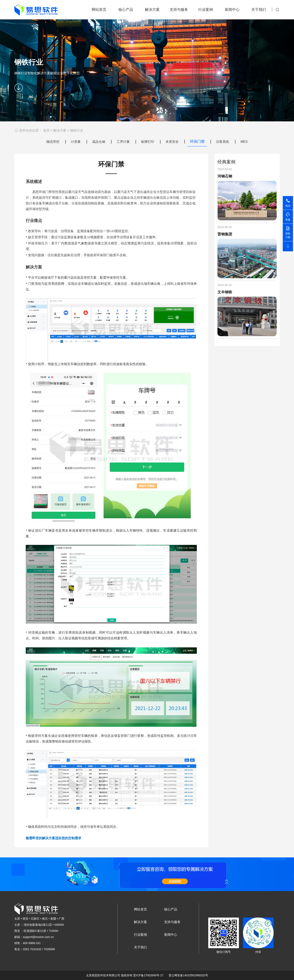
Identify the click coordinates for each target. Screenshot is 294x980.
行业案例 (206, 10)
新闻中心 (232, 10)
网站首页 (99, 10)
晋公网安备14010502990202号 (188, 975)
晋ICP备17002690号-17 (148, 975)
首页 (46, 130)
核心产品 (126, 10)
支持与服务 (179, 10)
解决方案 (152, 10)
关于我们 (259, 10)
